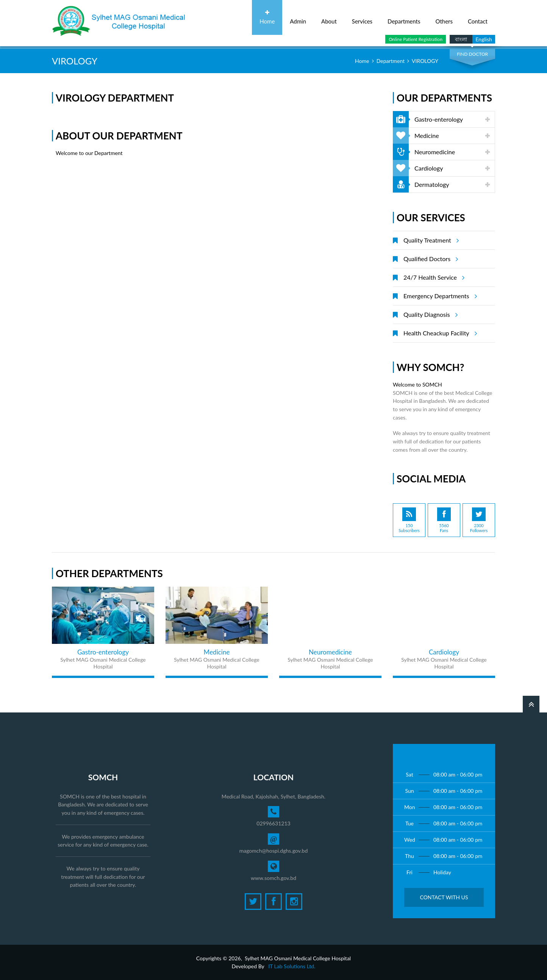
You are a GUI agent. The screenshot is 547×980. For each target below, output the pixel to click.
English (484, 39)
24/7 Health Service (433, 277)
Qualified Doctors (430, 259)
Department (391, 61)
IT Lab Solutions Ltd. (292, 966)
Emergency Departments (439, 296)
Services (362, 17)
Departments (404, 17)
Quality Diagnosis (429, 315)
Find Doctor (472, 54)
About (329, 17)
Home (267, 17)
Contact (478, 17)
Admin (298, 17)
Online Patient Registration (416, 39)
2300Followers (479, 520)
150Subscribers (409, 520)
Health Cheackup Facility (439, 333)
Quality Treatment (430, 240)
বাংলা (461, 39)
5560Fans (444, 520)
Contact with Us (444, 897)
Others (444, 17)
